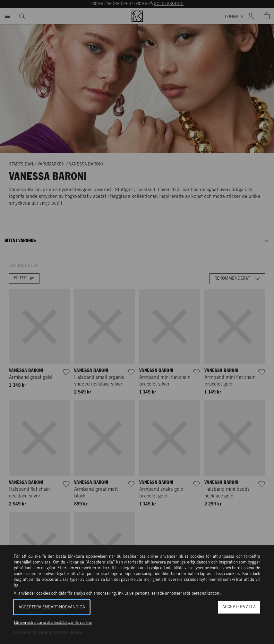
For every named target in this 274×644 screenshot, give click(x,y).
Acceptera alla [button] (239, 607)
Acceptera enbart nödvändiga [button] (52, 607)
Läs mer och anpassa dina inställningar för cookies (53, 623)
